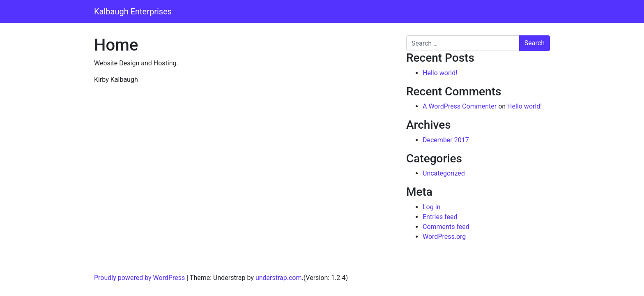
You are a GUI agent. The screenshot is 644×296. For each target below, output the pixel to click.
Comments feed (446, 227)
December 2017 (446, 140)
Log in (431, 207)
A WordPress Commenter (460, 106)
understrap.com (279, 278)
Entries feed (440, 217)
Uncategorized (444, 173)
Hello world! (440, 73)
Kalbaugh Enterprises (133, 12)
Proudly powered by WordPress (139, 278)
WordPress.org (444, 237)
